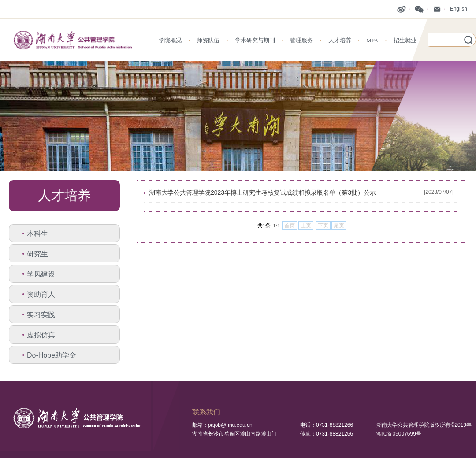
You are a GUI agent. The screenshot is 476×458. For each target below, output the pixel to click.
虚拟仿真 (41, 335)
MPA (372, 40)
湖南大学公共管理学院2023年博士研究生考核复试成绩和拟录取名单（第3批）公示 (262, 192)
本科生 (37, 234)
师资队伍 (208, 40)
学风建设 (41, 274)
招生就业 (405, 40)
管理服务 (301, 40)
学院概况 (170, 40)
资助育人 (41, 294)
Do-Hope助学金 (52, 355)
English (459, 9)
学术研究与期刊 (255, 40)
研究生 (37, 254)
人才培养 (340, 40)
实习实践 (41, 315)
